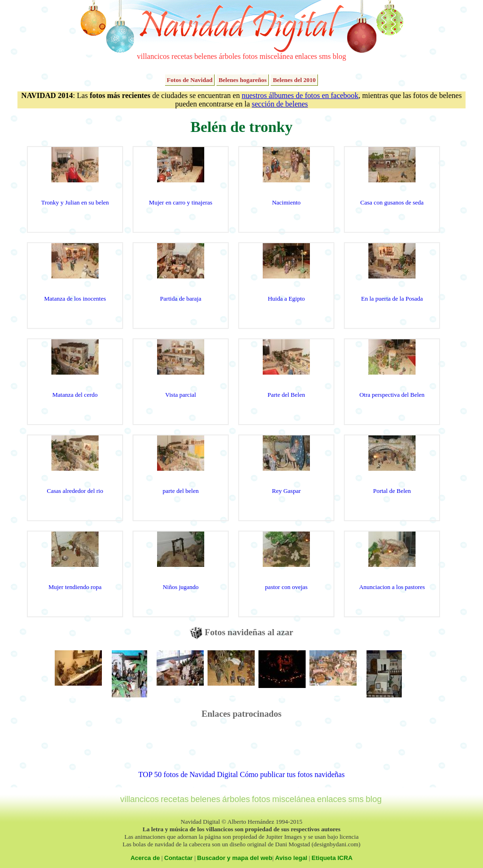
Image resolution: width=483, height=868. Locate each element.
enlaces (306, 56)
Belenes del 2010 (294, 80)
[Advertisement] (241, 749)
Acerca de (145, 858)
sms (325, 56)
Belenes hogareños (242, 80)
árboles (230, 56)
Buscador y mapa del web (235, 858)
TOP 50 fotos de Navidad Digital (188, 774)
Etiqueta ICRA (332, 858)
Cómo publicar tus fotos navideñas (292, 774)
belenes (206, 56)
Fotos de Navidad (190, 80)
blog (339, 56)
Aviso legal (291, 858)
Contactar (179, 858)
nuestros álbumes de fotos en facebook (300, 95)
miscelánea (276, 56)
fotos (250, 56)
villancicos (153, 56)
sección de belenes (280, 104)
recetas (182, 56)
